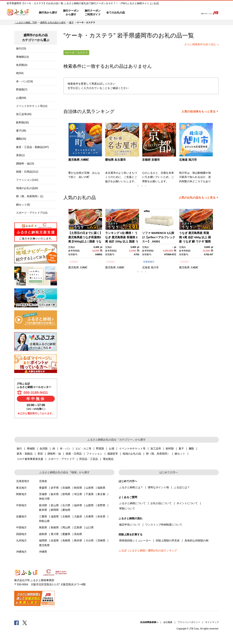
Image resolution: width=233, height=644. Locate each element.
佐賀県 (55, 540)
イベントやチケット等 (132, 449)
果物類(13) (22, 57)
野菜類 (100, 449)
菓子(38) (21, 131)
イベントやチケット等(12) (32, 106)
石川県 (66, 505)
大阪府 (78, 516)
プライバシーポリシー (189, 622)
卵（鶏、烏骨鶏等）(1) (30, 196)
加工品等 (156, 449)
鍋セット (180, 454)
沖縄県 (43, 552)
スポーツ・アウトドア (61, 459)
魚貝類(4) (22, 65)
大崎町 (84, 267)
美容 (40, 454)
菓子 (71, 23)
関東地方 (21, 494)
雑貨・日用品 (74, 454)
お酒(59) (21, 98)
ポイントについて (187, 503)
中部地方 (21, 505)
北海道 (146, 267)
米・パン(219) (25, 81)
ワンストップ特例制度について (164, 525)
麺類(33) (21, 139)
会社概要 (168, 622)
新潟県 (43, 505)
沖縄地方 (21, 552)
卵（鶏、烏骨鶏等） (158, 454)
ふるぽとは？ (182, 487)
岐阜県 (43, 510)
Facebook (16, 623)
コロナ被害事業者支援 (30, 459)
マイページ (171, 13)
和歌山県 (44, 521)
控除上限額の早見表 (168, 540)
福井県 (78, 505)
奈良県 (101, 516)
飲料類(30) (22, 122)
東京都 (101, 494)
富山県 (55, 505)
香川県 (55, 534)
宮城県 (66, 488)
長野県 (101, 505)
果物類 (31, 449)
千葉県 (90, 494)
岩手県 (55, 488)
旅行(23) (21, 48)
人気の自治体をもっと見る (199, 111)
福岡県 (43, 540)
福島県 (101, 488)
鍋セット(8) (23, 205)
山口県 (90, 527)
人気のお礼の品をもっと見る (197, 198)
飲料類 (170, 449)
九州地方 (74, 262)
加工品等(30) (24, 114)
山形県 (90, 488)
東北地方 (21, 488)
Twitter (25, 623)
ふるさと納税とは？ (131, 487)
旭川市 (155, 267)
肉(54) (20, 73)
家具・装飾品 (25, 454)
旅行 (19, 449)
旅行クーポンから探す (71, 12)
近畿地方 (21, 516)
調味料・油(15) (25, 164)
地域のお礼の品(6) (27, 188)
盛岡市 (143, 35)
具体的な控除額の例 (196, 540)
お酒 (112, 449)
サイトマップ (212, 622)
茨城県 (43, 494)
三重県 (43, 516)
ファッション (94, 454)
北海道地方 (149, 262)
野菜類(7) (22, 90)
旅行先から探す (48, 12)
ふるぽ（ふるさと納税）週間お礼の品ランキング (148, 551)
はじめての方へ (139, 13)
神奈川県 (44, 499)
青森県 (43, 488)
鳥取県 (43, 527)
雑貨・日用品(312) (27, 172)
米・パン (65, 449)
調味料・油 (54, 454)
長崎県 (66, 540)
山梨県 (90, 505)
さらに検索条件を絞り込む (200, 44)
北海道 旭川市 (188, 160)
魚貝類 (44, 449)
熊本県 (78, 540)
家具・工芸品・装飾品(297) (32, 147)
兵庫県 (90, 516)
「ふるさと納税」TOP (26, 23)
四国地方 (21, 534)
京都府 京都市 (151, 160)
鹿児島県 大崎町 (79, 160)
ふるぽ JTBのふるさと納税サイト (18, 13)
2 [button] (142, 186)
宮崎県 (101, 540)
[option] (86, 154)
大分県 (90, 540)
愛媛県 (66, 534)
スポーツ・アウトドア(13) (32, 213)
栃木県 (55, 494)
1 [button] (138, 186)
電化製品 (108, 459)
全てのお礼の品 (116, 12)
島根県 (55, 527)
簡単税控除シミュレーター (135, 540)
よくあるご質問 (156, 13)
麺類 (191, 449)
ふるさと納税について (132, 503)
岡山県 (66, 527)
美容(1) (20, 155)
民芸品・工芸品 (89, 459)
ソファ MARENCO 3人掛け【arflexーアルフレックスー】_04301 (159, 237)
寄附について (127, 509)
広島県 (78, 527)
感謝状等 (113, 454)
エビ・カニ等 (83, 449)
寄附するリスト (183, 13)
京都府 (66, 516)
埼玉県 (78, 494)
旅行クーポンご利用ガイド (93, 12)
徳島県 (43, 534)
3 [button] (145, 186)
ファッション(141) (27, 180)
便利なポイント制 (158, 487)
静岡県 (55, 510)
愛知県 (66, 510)
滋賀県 (55, 516)
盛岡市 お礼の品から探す (53, 23)
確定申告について (130, 525)
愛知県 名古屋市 (115, 160)
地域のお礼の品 (132, 454)
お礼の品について (161, 503)
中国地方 (21, 527)
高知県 (78, 534)
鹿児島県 (73, 267)
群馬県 (66, 494)
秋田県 (78, 488)
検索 (194, 13)
